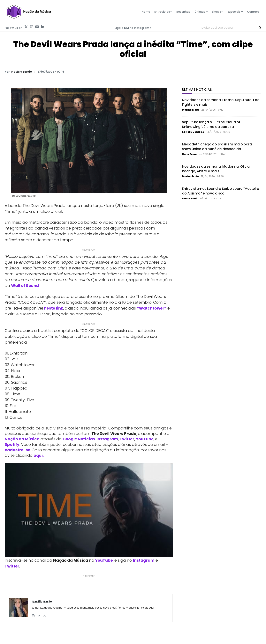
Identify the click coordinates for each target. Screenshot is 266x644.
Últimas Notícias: (197, 90)
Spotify (12, 444)
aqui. (39, 455)
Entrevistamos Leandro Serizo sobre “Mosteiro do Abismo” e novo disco (221, 191)
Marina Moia (190, 110)
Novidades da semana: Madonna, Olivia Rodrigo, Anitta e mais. (216, 169)
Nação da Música (22, 439)
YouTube (145, 439)
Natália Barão (22, 72)
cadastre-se (17, 450)
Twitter (127, 439)
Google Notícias (79, 439)
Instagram (107, 439)
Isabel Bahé (190, 198)
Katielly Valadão (193, 132)
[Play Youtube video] (89, 510)
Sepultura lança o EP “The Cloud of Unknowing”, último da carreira (211, 124)
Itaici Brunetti (191, 154)
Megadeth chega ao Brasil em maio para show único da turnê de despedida (217, 147)
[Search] (260, 27)
